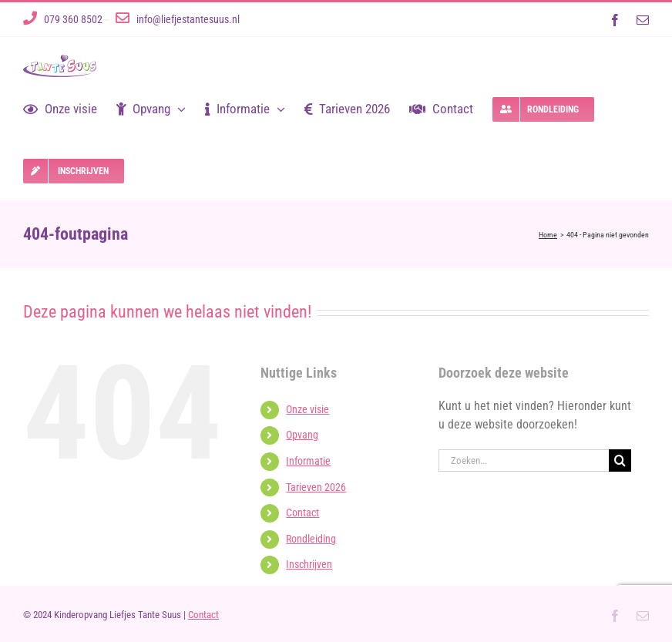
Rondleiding (311, 539)
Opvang (302, 435)
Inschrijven (309, 564)
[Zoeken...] (524, 460)
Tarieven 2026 (316, 487)
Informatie (308, 461)
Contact (302, 513)
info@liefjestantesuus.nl (188, 19)
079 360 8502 (73, 19)
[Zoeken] (620, 460)
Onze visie (307, 409)
